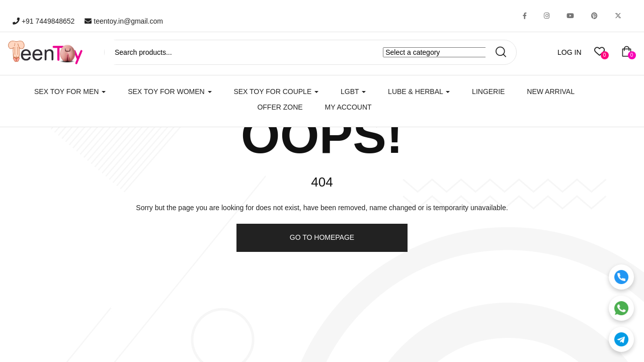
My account (348, 107)
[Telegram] (621, 339)
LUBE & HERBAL (419, 92)
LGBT (353, 92)
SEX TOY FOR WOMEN (170, 92)
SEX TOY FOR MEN (70, 92)
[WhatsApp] (621, 308)
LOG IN (569, 52)
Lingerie (488, 92)
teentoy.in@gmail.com (124, 21)
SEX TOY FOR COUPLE (276, 92)
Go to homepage (322, 237)
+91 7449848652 (44, 21)
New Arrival (551, 92)
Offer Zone (280, 107)
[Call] (621, 277)
